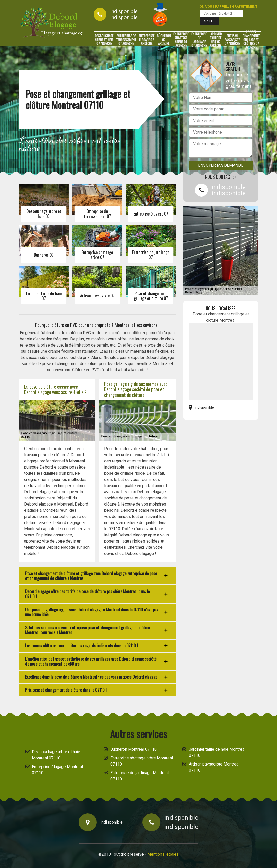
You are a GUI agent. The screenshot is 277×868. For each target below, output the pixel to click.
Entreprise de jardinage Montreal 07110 (140, 776)
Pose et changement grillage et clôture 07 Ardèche (251, 40)
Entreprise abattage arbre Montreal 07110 (142, 761)
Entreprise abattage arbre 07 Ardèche (181, 40)
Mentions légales (163, 854)
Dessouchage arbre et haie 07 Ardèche (104, 40)
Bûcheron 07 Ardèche (164, 40)
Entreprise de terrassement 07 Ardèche (126, 40)
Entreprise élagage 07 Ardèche (147, 40)
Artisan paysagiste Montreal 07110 (214, 767)
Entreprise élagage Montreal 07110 (57, 770)
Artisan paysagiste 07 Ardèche (232, 40)
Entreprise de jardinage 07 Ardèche (199, 40)
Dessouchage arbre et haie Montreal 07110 (56, 755)
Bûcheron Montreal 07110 (133, 749)
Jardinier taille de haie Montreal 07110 (217, 752)
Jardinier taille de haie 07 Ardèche (216, 40)
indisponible (124, 11)
